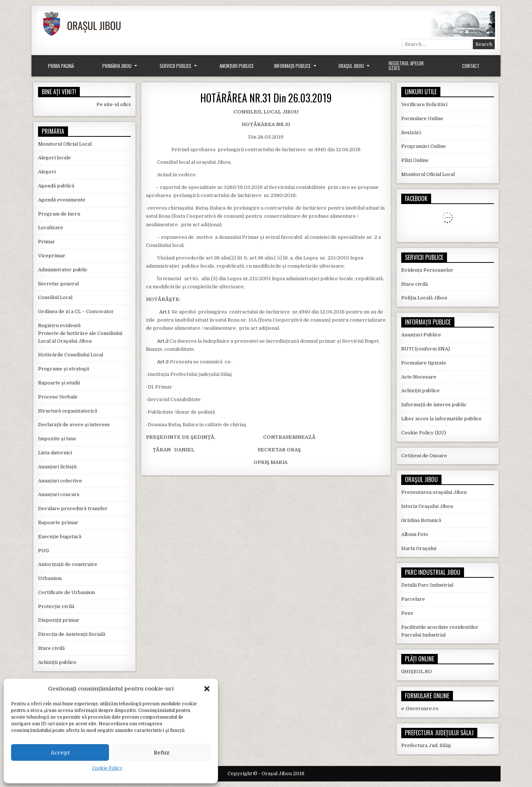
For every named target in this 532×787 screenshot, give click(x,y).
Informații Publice (292, 66)
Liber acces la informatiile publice (441, 419)
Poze (407, 613)
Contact (471, 66)
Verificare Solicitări (424, 104)
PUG (43, 551)
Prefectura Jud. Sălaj (426, 745)
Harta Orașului (419, 548)
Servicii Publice (175, 66)
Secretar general (58, 284)
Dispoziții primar (59, 620)
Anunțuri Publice (237, 66)
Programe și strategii (64, 369)
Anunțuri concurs (59, 494)
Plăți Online (415, 160)
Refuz (162, 753)
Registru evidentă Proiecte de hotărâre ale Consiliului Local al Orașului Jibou (80, 333)
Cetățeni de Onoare (424, 456)
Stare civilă (51, 648)
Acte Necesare (419, 377)
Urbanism (50, 578)
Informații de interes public (434, 405)
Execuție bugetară (60, 537)
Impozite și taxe (57, 439)
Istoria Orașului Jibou (427, 506)
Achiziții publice (57, 662)
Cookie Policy (107, 768)
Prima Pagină (61, 66)
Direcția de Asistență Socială (72, 634)
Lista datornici (55, 453)
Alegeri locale (54, 158)
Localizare (51, 228)
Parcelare (413, 599)
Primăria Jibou (117, 66)
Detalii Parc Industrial (427, 585)
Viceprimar (52, 256)
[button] (207, 689)
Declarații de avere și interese (74, 425)
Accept (60, 753)
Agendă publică (56, 186)
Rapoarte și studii (59, 383)
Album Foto (415, 534)
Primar (47, 242)
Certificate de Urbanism (66, 592)
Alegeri (47, 172)
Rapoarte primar (58, 523)
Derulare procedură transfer (73, 508)
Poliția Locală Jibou (424, 298)
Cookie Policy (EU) (424, 433)
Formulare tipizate (424, 363)
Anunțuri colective (60, 481)
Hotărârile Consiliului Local (71, 355)
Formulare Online (422, 118)
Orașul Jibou (351, 66)
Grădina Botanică (421, 520)
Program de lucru (59, 214)
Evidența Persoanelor (427, 270)
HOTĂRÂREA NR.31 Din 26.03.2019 (266, 98)
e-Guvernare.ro (420, 708)
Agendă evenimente (62, 200)
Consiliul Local (55, 297)
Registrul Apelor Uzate (406, 66)
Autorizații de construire (68, 564)
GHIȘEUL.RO (417, 671)
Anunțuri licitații (57, 467)
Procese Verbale (58, 397)
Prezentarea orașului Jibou (434, 492)
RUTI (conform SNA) (426, 349)
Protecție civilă (56, 606)
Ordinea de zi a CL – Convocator (76, 311)
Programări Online (424, 146)
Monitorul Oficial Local (65, 144)
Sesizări (411, 133)
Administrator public (63, 270)
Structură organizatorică (68, 411)
